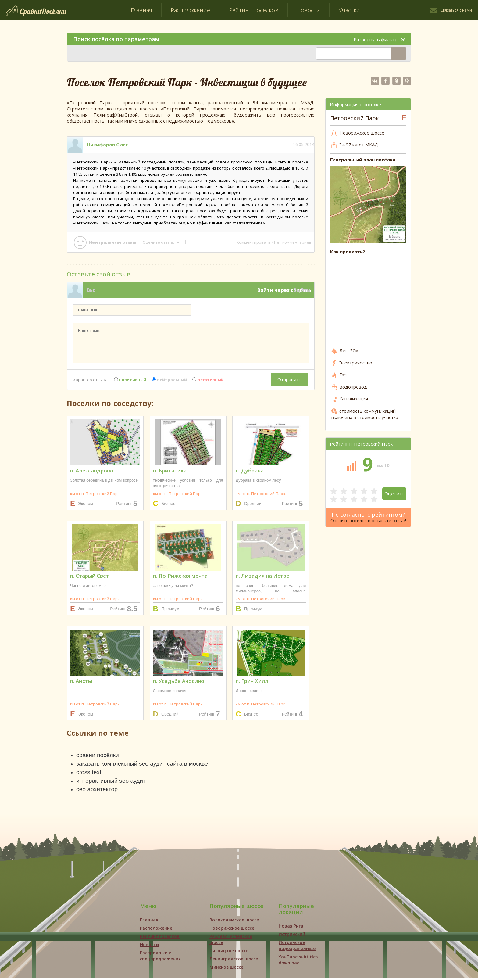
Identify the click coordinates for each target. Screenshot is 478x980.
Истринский (292, 936)
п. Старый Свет (90, 576)
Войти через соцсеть (284, 290)
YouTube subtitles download (298, 961)
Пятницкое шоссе (229, 952)
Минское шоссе (226, 969)
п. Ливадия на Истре (262, 576)
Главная (141, 10)
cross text (89, 773)
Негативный (208, 380)
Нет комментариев (293, 242)
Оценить (394, 494)
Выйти (302, 290)
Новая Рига (291, 927)
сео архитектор (98, 791)
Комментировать (254, 242)
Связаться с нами (456, 10)
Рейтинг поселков (254, 10)
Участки (349, 10)
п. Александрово (92, 470)
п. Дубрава (250, 470)
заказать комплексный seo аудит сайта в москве (145, 764)
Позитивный (130, 380)
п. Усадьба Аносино (179, 681)
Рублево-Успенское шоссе (231, 941)
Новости (309, 10)
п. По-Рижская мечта (180, 576)
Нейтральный (169, 380)
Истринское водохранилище (297, 947)
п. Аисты (81, 681)
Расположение (190, 10)
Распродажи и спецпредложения (160, 957)
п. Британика (170, 470)
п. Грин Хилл (252, 681)
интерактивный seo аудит (112, 782)
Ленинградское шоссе (234, 960)
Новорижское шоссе (232, 930)
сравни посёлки (98, 755)
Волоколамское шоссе (234, 921)
